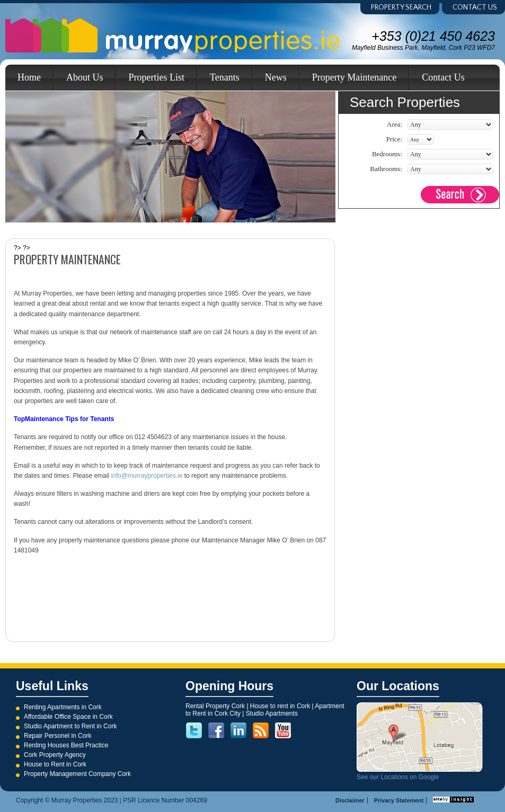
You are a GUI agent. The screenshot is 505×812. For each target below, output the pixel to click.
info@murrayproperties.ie (147, 476)
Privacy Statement (399, 800)
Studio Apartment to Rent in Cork (70, 726)
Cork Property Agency (55, 755)
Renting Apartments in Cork (63, 707)
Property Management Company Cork (77, 774)
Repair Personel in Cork (57, 736)
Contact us (475, 7)
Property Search (401, 7)
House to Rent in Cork (55, 764)
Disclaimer (350, 800)
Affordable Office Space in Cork (68, 717)
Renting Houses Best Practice (66, 745)
